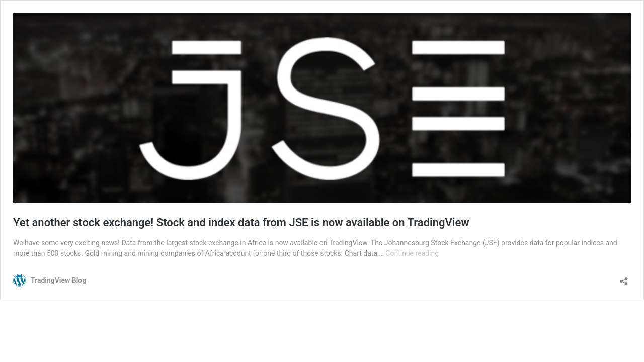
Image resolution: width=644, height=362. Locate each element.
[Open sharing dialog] (624, 278)
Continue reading (412, 253)
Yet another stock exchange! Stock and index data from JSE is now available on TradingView (241, 222)
